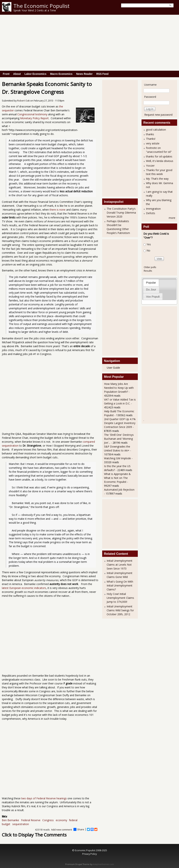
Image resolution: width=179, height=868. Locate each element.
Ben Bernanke (10, 820)
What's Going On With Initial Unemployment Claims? (120, 585)
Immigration (153, 209)
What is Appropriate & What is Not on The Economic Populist (117, 478)
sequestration (21, 824)
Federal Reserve (31, 820)
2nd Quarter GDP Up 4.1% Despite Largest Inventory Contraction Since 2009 (120, 423)
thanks (150, 134)
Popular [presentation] (151, 283)
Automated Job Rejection (119, 490)
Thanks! (151, 139)
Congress (48, 820)
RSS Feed (102, 74)
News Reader (84, 74)
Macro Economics (61, 74)
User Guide (113, 368)
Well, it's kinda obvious (160, 161)
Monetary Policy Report (34, 118)
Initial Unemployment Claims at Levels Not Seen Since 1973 (120, 565)
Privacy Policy (89, 854)
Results (148, 271)
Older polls (150, 267)
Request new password (158, 115)
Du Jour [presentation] (151, 289)
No (148, 250)
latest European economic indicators (24, 588)
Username (150, 85)
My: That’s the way (157, 179)
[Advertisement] (89, 43)
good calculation (156, 130)
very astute (153, 143)
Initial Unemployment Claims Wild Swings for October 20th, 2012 (120, 610)
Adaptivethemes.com (103, 864)
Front (6, 74)
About (17, 74)
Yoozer (150, 166)
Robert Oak (23, 101)
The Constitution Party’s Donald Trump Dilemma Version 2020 (121, 213)
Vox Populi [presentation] (153, 297)
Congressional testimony (32, 114)
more (172, 218)
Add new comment (62, 830)
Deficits (151, 213)
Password (150, 97)
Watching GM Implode (117, 458)
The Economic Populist (41, 6)
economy (61, 820)
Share (79, 829)
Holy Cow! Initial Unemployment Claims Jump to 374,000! (120, 598)
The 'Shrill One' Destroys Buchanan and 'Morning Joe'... (119, 439)
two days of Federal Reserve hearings (44, 798)
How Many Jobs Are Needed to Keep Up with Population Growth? (119, 388)
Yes (149, 244)
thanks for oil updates (159, 156)
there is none (58, 210)
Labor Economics (35, 74)
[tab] (151, 283)
